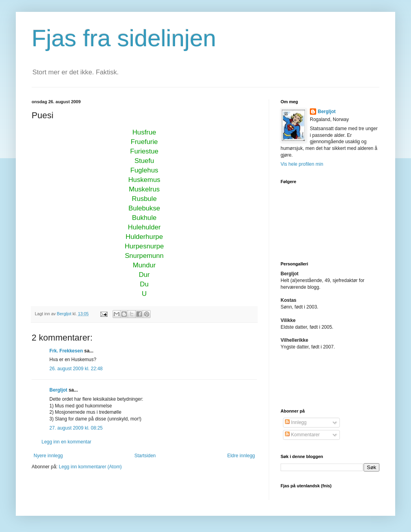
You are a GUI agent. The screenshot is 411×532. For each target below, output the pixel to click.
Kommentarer (302, 435)
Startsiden (145, 456)
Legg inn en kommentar (66, 442)
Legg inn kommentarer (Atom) (90, 467)
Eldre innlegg (241, 456)
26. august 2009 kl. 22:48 (76, 369)
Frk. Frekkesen (66, 351)
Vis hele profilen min (302, 164)
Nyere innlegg (48, 456)
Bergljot (58, 390)
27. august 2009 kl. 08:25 (76, 428)
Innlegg (296, 422)
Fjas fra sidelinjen (124, 38)
